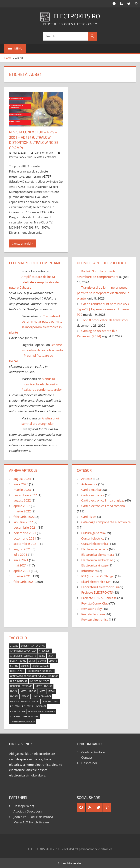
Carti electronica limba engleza (103, 500)
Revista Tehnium (93, 614)
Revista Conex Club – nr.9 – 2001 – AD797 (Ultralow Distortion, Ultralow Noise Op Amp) (34, 140)
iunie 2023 (21, 484)
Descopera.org (24, 805)
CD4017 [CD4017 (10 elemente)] (14, 665)
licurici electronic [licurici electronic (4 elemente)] (21, 686)
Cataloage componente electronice (106, 521)
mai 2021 (20, 565)
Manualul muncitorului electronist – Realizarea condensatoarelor (42, 384)
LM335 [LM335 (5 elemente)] (23, 691)
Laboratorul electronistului (100, 586)
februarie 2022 (24, 516)
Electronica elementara (98, 554)
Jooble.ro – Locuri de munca (33, 816)
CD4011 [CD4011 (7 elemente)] (42, 660)
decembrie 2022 (25, 494)
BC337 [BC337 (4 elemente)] (42, 655)
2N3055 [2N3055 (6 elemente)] (25, 645)
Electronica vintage (95, 565)
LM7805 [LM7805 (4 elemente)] (25, 696)
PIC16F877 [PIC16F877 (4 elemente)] (41, 706)
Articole (87, 478)
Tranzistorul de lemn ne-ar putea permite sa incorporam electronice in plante (103, 292)
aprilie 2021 (22, 570)
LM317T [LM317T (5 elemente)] (48, 686)
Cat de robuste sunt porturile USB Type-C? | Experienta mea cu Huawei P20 (103, 309)
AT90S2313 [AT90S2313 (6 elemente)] (30, 655)
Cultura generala (93, 532)
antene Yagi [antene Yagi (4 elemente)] (38, 645)
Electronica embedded (97, 559)
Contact (87, 757)
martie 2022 (22, 511)
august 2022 (22, 500)
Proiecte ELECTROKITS (97, 592)
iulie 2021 (20, 554)
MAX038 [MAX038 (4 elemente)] (14, 701)
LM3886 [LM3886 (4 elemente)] (14, 696)
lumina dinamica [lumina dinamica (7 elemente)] (41, 696)
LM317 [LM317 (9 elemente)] (38, 686)
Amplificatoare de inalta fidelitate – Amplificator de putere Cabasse (34, 282)
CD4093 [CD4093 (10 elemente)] (25, 665)
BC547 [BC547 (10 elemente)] (51, 655)
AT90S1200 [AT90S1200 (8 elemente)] (16, 655)
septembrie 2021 (26, 543)
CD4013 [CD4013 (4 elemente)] (53, 660)
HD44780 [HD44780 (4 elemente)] (53, 676)
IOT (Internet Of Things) (98, 576)
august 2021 (22, 549)
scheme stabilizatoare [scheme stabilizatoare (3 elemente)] (41, 711)
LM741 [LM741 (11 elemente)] (51, 691)
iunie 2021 (21, 559)
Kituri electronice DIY (96, 581)
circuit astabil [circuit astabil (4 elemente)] (40, 665)
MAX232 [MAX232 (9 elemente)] (26, 701)
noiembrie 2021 (25, 532)
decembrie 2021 (25, 527)
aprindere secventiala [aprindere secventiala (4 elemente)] (23, 650)
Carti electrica (91, 489)
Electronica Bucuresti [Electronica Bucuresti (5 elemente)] (40, 670)
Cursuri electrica (93, 538)
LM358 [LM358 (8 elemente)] (33, 691)
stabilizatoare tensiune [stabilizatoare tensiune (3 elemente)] (24, 716)
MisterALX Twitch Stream (31, 822)
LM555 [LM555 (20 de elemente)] (42, 691)
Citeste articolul (21, 243)
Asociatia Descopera (28, 811)
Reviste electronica (45, 156)
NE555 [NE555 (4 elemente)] (36, 701)
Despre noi (89, 762)
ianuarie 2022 (23, 521)
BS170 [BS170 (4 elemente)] (32, 660)
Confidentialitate (93, 751)
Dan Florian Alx (44, 152)
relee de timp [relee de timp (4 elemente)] (18, 711)
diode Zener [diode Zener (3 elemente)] (17, 670)
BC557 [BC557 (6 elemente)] (14, 660)
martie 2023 (22, 489)
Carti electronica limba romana (103, 505)
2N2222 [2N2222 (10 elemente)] (14, 645)
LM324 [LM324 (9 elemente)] (14, 691)
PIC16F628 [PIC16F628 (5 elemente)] (28, 706)
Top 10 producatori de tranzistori (104, 319)
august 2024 (22, 478)
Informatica (89, 570)
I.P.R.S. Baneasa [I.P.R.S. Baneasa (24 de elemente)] (19, 680)
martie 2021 (22, 576)
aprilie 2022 (22, 505)
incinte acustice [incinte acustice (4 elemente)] (39, 680)
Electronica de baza (95, 549)
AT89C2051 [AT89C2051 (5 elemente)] (45, 650)
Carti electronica (93, 494)
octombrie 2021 (25, 538)
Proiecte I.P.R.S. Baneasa (99, 597)
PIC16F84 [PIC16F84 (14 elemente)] (15, 706)
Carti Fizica (89, 516)
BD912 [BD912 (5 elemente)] (23, 660)
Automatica (89, 484)
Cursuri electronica (95, 543)
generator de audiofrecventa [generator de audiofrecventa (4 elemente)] (28, 676)
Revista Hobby (92, 608)
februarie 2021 (24, 581)
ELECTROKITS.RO (77, 16)
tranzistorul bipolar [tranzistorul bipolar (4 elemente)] (23, 721)
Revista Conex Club (21, 156)
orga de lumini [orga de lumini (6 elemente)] (50, 701)
